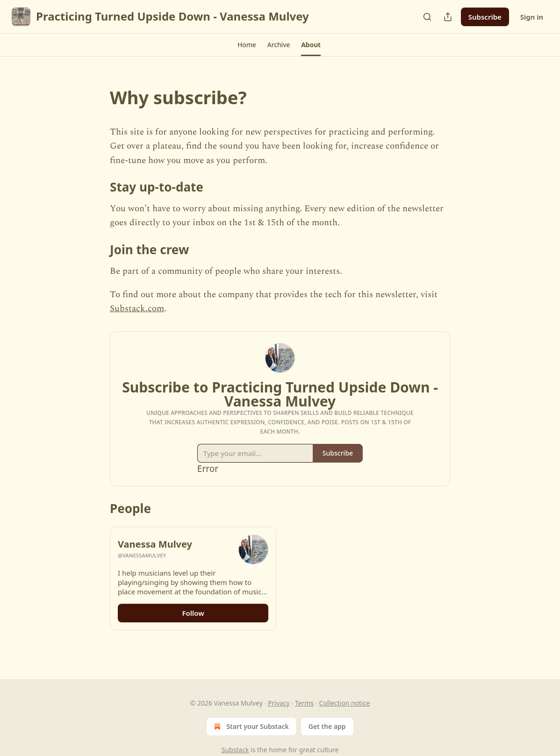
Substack (235, 750)
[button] (247, 45)
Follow (193, 613)
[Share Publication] (448, 17)
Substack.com (137, 309)
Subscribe (485, 17)
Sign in (532, 17)
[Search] (427, 17)
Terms (304, 703)
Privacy (279, 703)
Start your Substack (250, 727)
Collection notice (344, 703)
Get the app (327, 726)
